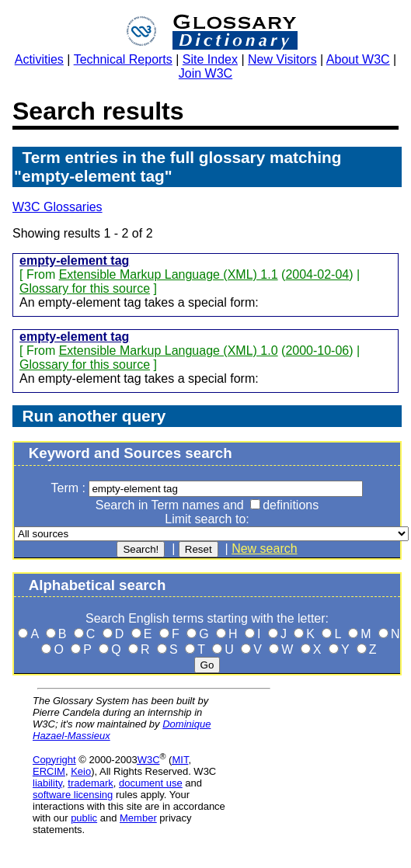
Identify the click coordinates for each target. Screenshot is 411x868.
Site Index (210, 59)
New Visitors (282, 59)
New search (264, 549)
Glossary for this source (85, 288)
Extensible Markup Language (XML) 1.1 (169, 274)
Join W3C (205, 73)
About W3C (358, 59)
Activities (39, 59)
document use (151, 783)
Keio (81, 771)
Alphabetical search (98, 585)
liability (47, 783)
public (84, 818)
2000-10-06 (317, 351)
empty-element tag (74, 260)
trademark (91, 783)
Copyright (54, 760)
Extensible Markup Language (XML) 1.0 (169, 351)
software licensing (73, 795)
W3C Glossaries (57, 207)
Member (138, 818)
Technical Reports (123, 59)
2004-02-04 (317, 274)
